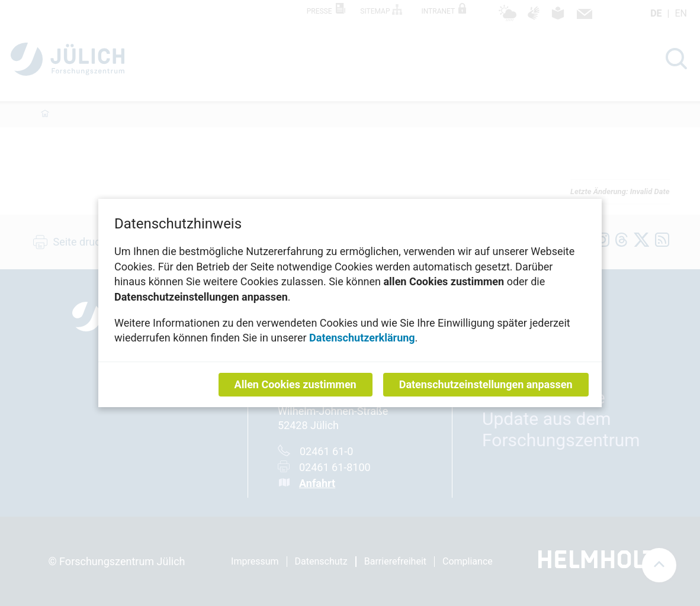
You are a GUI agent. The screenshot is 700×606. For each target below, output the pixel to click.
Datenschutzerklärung (362, 338)
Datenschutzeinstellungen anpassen (486, 384)
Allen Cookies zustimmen (296, 384)
